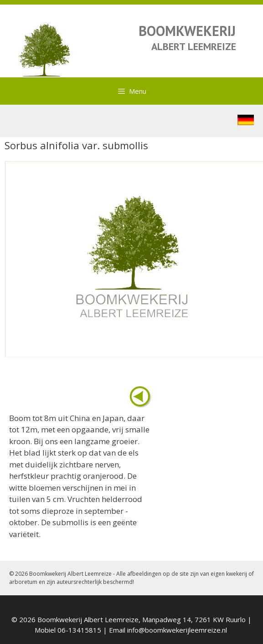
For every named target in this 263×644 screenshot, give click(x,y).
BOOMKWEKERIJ (187, 31)
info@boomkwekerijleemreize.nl (177, 630)
